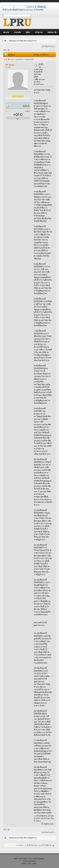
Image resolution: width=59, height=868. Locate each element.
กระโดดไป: (20, 845)
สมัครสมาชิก (52, 32)
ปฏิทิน (28, 32)
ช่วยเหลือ (18, 32)
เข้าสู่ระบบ (39, 32)
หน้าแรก (6, 32)
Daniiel (33, 861)
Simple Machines (38, 859)
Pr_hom (10, 65)
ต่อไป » (53, 46)
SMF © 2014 (28, 859)
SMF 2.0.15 (18, 859)
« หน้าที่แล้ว (45, 46)
